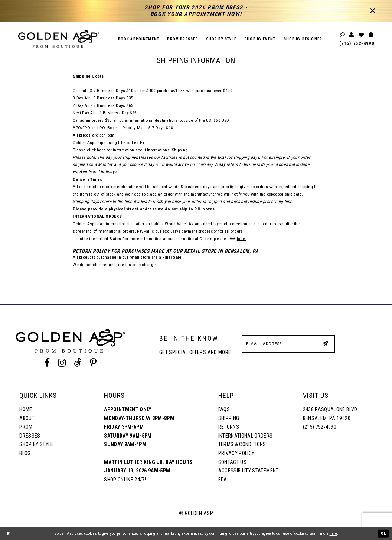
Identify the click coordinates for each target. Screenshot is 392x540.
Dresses (30, 436)
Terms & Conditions (242, 444)
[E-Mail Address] (288, 344)
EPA (223, 480)
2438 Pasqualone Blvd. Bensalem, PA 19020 (331, 414)
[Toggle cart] (371, 35)
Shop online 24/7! (125, 480)
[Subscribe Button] (326, 343)
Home (26, 409)
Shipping (229, 418)
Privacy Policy (236, 453)
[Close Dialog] (8, 534)
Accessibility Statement (249, 471)
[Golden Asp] (59, 39)
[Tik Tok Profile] (78, 363)
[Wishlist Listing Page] (362, 35)
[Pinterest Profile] (93, 363)
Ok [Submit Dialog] (383, 534)
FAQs (224, 409)
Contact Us (232, 462)
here (101, 150)
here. (242, 239)
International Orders (246, 436)
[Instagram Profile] (62, 363)
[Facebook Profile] (47, 363)
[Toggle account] (352, 35)
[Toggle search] (343, 35)
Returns (229, 427)
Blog (25, 453)
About (27, 418)
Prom (26, 427)
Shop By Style (36, 444)
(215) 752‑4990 (357, 43)
